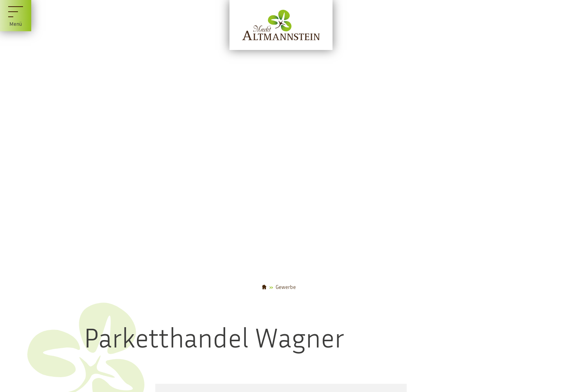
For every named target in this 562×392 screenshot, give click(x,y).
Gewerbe (286, 287)
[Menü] (16, 16)
